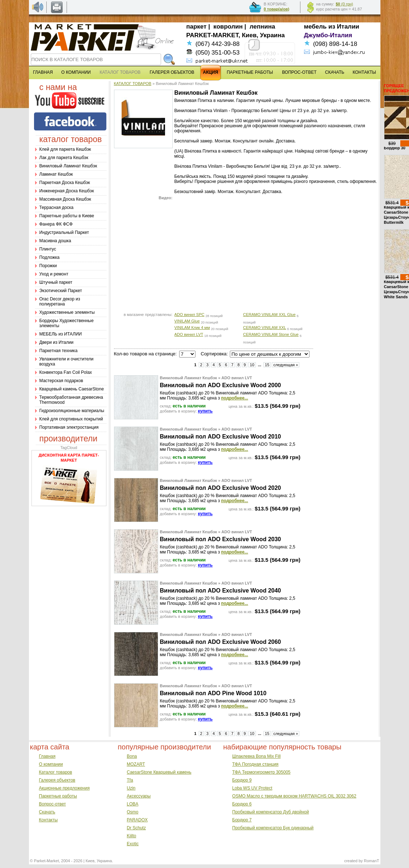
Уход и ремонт (54, 274)
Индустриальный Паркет (64, 232)
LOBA (132, 804)
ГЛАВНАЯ (43, 72)
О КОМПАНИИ (76, 72)
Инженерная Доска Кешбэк (67, 191)
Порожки (48, 266)
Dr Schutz (136, 828)
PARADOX (137, 820)
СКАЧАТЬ (335, 72)
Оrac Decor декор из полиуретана (60, 302)
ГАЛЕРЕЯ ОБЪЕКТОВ (172, 72)
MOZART (136, 764)
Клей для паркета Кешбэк (65, 149)
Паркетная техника (59, 351)
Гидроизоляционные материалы (72, 411)
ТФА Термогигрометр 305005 (262, 772)
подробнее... (235, 398)
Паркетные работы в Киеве (67, 216)
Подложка (50, 257)
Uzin (131, 788)
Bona (132, 756)
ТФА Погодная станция (256, 764)
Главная (47, 756)
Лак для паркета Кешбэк (64, 158)
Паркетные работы (58, 796)
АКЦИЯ (211, 72)
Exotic (133, 844)
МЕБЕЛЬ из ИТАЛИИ (61, 334)
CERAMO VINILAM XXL (265, 328)
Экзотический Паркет (61, 291)
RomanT (371, 861)
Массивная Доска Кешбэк (65, 199)
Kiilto (131, 836)
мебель (315, 27)
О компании (51, 764)
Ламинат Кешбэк (56, 174)
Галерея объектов (57, 780)
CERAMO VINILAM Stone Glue (271, 334)
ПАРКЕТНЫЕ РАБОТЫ (250, 72)
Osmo (132, 812)
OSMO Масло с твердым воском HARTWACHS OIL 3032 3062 (294, 796)
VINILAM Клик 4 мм (192, 328)
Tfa (130, 780)
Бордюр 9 (242, 780)
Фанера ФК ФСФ (56, 224)
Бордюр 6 (242, 804)
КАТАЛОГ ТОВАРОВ (133, 84)
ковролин (228, 27)
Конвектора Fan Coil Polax (66, 372)
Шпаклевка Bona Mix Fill (257, 756)
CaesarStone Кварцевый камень (159, 772)
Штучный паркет (56, 282)
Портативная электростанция (69, 427)
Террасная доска (56, 208)
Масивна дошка (55, 241)
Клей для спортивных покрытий (71, 419)
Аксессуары (139, 796)
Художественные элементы (67, 312)
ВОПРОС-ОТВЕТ (299, 72)
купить (205, 411)
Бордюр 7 (242, 820)
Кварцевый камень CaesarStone (72, 389)
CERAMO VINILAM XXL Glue (269, 315)
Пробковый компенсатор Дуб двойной (271, 812)
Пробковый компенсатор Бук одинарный (273, 828)
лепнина (263, 27)
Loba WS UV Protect (252, 788)
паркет (197, 27)
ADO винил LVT (189, 334)
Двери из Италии (56, 342)
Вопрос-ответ (52, 804)
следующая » (286, 365)
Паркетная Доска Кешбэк (65, 183)
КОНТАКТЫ (364, 72)
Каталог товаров (56, 772)
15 (267, 365)
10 (252, 365)
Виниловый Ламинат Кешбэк (68, 166)
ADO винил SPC (189, 315)
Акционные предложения (64, 788)
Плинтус (48, 249)
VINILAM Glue (187, 321)
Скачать (47, 812)
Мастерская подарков (61, 381)
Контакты (49, 820)
